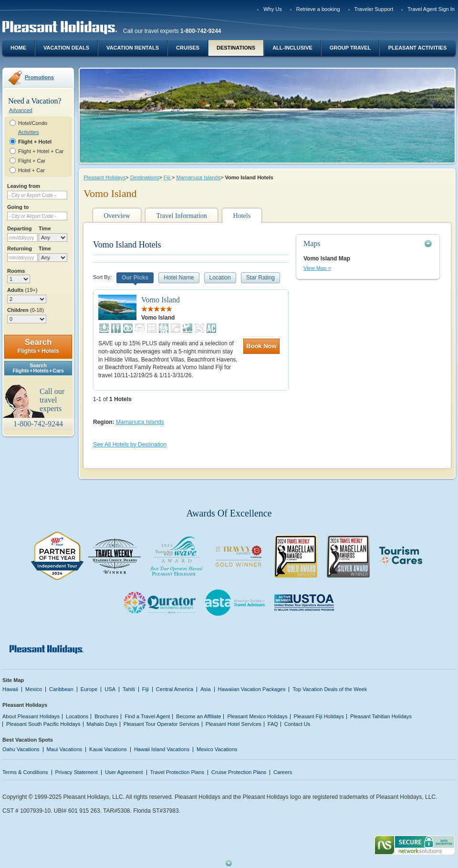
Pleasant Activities (417, 48)
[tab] (368, 243)
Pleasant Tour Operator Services (161, 724)
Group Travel (350, 48)
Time (45, 228)
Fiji (168, 177)
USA (110, 689)
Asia (205, 689)
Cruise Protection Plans (239, 772)
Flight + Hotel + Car (41, 151)
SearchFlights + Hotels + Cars (38, 368)
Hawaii (10, 689)
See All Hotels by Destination (130, 444)
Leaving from (24, 186)
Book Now (261, 346)
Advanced (21, 110)
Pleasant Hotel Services (234, 724)
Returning (20, 248)
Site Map (13, 680)
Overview (117, 216)
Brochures (106, 716)
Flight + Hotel (35, 142)
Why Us (273, 9)
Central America (175, 689)
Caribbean (61, 689)
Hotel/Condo (33, 123)
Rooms (16, 271)
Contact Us (297, 724)
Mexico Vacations (217, 749)
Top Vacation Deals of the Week (330, 689)
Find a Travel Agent (147, 716)
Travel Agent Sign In (431, 9)
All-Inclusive (292, 48)
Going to (18, 207)
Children (26, 310)
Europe (89, 689)
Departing (19, 228)
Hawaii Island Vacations (162, 749)
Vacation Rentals (133, 48)
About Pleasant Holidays (31, 716)
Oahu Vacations (21, 749)
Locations (77, 716)
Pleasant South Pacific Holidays (43, 724)
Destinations (236, 48)
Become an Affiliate (198, 716)
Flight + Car (32, 161)
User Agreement (124, 772)
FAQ (273, 724)
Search (38, 346)
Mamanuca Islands (198, 177)
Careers (283, 772)
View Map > (317, 268)
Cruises (188, 48)
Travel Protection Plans (177, 772)
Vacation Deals (66, 48)
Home (18, 48)
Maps (312, 243)
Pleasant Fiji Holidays (319, 716)
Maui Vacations (65, 749)
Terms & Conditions (25, 772)
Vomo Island (161, 300)
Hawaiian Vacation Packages (252, 689)
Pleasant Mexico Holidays (257, 716)
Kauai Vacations (108, 749)
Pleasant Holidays (104, 177)
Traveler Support (374, 9)
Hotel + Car (31, 170)
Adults (22, 290)
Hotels (242, 216)
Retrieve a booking (318, 9)
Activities (28, 132)
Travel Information (181, 216)
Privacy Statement (77, 772)
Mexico (34, 689)
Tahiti (129, 689)
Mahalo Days (102, 724)
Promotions (39, 77)
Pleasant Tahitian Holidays (381, 716)
